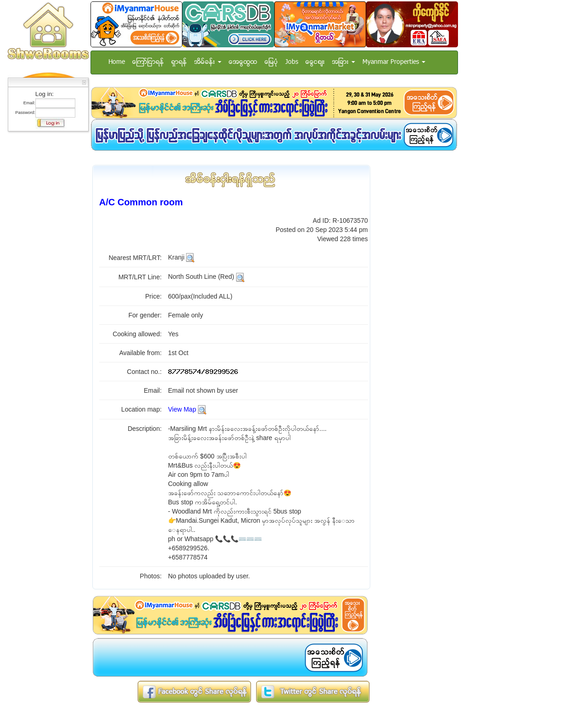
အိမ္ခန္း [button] (208, 62)
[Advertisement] (45, 273)
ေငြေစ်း (315, 62)
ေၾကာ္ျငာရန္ (148, 62)
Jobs (292, 62)
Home (117, 62)
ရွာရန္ (179, 62)
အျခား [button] (344, 62)
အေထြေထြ (243, 62)
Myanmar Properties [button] (394, 62)
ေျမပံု (271, 62)
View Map (182, 409)
